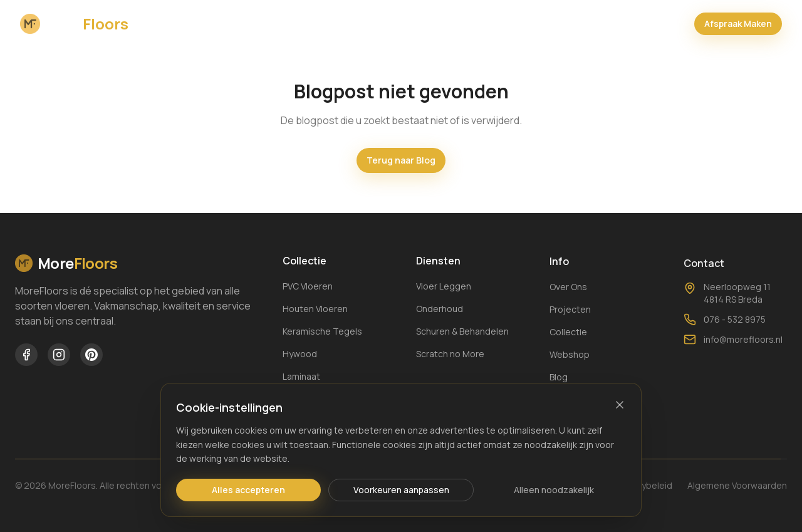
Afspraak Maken (738, 22)
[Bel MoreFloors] (673, 23)
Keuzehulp (530, 22)
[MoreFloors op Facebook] (26, 355)
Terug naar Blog (401, 160)
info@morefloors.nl (733, 355)
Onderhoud (440, 310)
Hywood (300, 354)
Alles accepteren (248, 490)
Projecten (355, 22)
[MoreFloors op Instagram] (59, 355)
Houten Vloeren (315, 309)
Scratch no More (450, 355)
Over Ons (227, 22)
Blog (410, 22)
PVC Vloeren (308, 286)
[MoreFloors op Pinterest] (91, 355)
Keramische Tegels (322, 331)
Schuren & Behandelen (462, 332)
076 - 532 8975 (725, 335)
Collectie (290, 22)
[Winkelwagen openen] (640, 23)
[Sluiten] (620, 405)
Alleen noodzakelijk (554, 490)
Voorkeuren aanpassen (401, 490)
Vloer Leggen (444, 287)
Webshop (464, 22)
